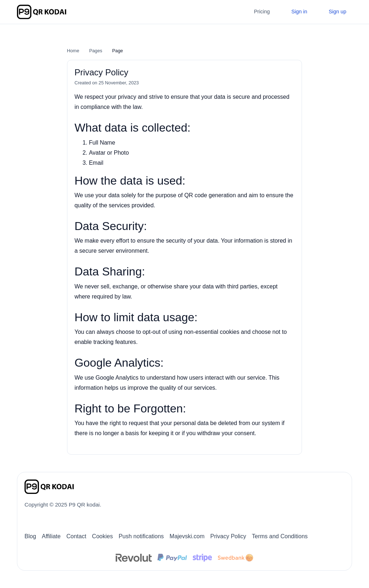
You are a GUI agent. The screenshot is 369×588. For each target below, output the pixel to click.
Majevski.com (187, 536)
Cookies (102, 536)
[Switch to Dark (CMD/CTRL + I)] (341, 484)
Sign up (337, 12)
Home (73, 51)
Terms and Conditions (280, 536)
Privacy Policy (228, 536)
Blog (30, 536)
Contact (76, 536)
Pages (95, 51)
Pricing (262, 12)
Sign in (298, 12)
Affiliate (51, 536)
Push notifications (141, 536)
